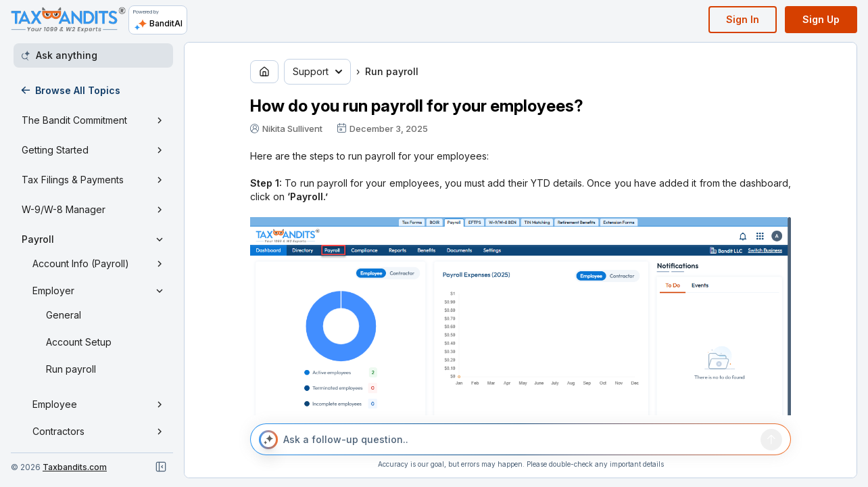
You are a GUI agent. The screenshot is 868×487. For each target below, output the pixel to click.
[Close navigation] (161, 467)
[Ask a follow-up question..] (519, 440)
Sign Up (821, 19)
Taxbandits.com (75, 467)
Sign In (743, 19)
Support (317, 71)
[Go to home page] (264, 72)
